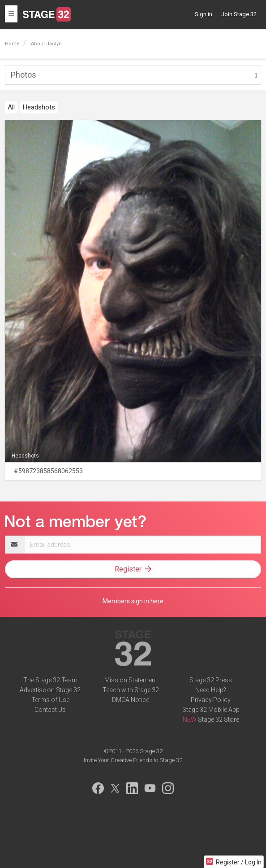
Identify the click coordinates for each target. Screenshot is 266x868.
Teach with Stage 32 (131, 690)
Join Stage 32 (239, 14)
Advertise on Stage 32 (50, 690)
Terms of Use (50, 700)
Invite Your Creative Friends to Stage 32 (133, 760)
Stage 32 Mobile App (211, 710)
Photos (24, 75)
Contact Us (50, 710)
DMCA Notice (131, 700)
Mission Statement (131, 680)
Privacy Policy (211, 700)
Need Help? (211, 690)
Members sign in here (133, 601)
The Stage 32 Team (50, 680)
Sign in (204, 14)
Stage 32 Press (211, 680)
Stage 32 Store (219, 720)
